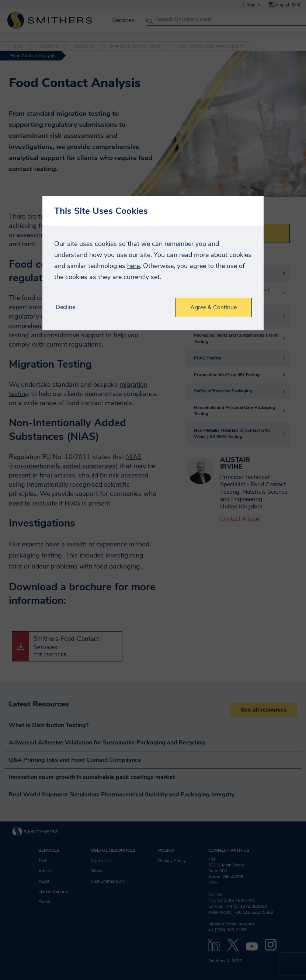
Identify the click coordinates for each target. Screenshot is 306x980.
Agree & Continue (213, 307)
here (133, 266)
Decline (65, 307)
